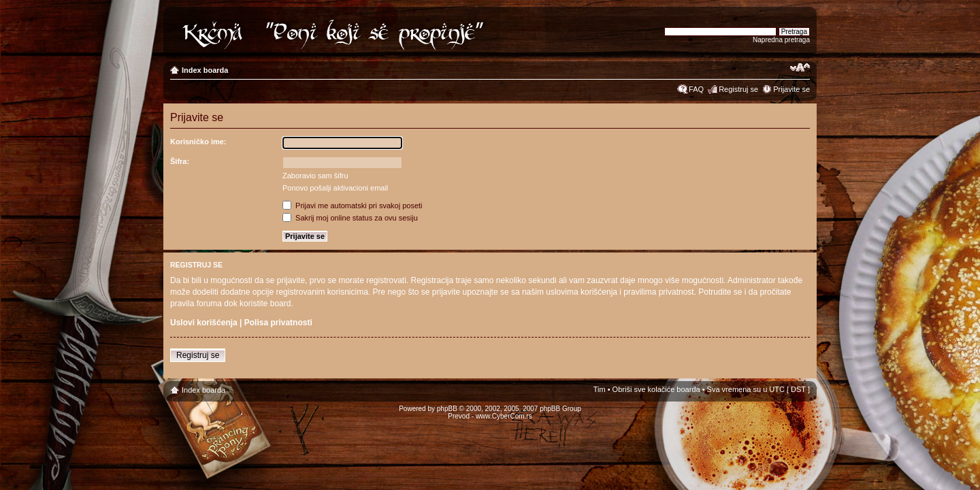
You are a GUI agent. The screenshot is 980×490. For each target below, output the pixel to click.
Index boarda (205, 70)
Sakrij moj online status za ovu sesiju (350, 218)
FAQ (696, 89)
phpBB (447, 409)
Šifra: (180, 161)
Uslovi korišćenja (204, 323)
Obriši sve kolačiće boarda (656, 389)
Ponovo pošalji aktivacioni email (335, 188)
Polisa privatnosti (278, 323)
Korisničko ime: (198, 142)
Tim (600, 389)
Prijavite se (791, 89)
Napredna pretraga (781, 40)
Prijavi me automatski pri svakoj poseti (353, 206)
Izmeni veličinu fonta (800, 67)
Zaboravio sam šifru (315, 176)
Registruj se (738, 89)
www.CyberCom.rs (504, 416)
